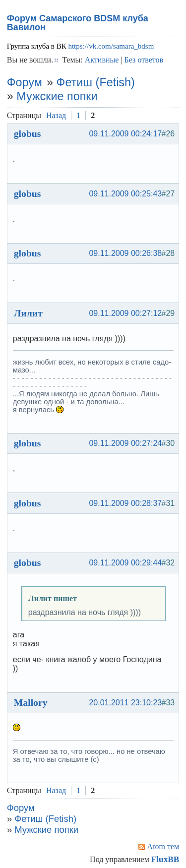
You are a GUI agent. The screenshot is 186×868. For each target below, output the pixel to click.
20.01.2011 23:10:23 (125, 703)
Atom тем (163, 846)
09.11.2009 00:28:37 (125, 503)
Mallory (31, 702)
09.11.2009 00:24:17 (125, 134)
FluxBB (165, 859)
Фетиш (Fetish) (96, 82)
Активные (102, 60)
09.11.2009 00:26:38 (125, 253)
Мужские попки (57, 96)
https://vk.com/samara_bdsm (111, 46)
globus (28, 133)
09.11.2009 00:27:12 (125, 313)
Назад (56, 115)
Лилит (28, 313)
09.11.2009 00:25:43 (125, 194)
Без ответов (144, 60)
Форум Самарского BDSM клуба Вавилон (78, 23)
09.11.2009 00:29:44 (125, 563)
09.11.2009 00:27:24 (125, 443)
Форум (25, 82)
